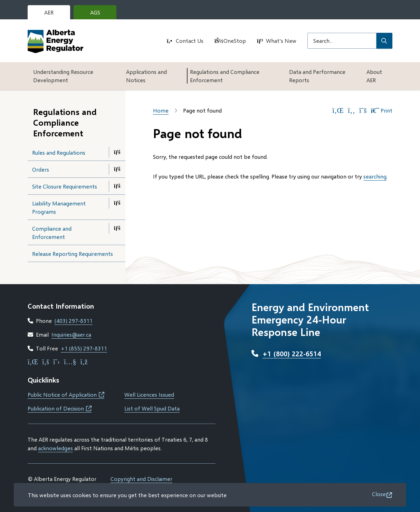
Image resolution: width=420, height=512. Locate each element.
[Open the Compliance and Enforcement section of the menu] (117, 228)
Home (161, 110)
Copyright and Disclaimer (141, 479)
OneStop (235, 41)
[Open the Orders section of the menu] (117, 169)
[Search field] (342, 41)
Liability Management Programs (59, 207)
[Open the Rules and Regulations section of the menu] (117, 152)
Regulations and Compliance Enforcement (225, 76)
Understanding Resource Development (63, 76)
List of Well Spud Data (152, 408)
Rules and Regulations (59, 152)
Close (379, 494)
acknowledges (55, 448)
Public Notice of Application (66, 394)
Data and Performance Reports (317, 76)
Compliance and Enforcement (52, 233)
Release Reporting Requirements (73, 254)
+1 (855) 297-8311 (84, 348)
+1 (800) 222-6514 (292, 354)
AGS (101, 14)
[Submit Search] (384, 41)
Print (382, 110)
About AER (374, 76)
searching (375, 176)
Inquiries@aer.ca (71, 334)
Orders (41, 169)
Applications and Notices (146, 76)
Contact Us (190, 41)
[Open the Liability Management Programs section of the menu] (117, 203)
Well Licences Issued (149, 394)
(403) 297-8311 (74, 321)
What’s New (281, 41)
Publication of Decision (60, 408)
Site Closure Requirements (65, 186)
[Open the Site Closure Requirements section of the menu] (117, 186)
